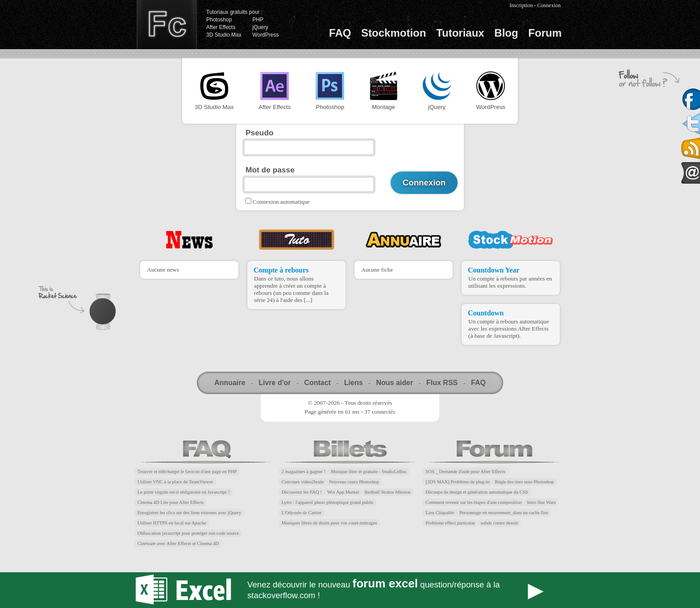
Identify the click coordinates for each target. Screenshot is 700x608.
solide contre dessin (499, 523)
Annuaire (230, 383)
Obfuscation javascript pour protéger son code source (188, 533)
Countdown (486, 313)
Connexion (549, 5)
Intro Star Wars (541, 502)
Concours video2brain (303, 482)
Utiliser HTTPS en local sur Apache (172, 523)
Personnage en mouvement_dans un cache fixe (504, 513)
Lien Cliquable (440, 513)
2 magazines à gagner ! (304, 472)
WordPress (265, 35)
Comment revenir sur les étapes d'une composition (473, 502)
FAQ (340, 33)
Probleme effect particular (450, 523)
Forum (545, 33)
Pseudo (260, 133)
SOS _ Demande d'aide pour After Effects (465, 472)
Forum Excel (350, 590)
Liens (354, 383)
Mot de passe (270, 170)
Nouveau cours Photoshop (354, 482)
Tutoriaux (460, 33)
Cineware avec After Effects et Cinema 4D (178, 543)
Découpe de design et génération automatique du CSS (477, 492)
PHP (258, 20)
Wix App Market (343, 492)
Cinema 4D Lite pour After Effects (171, 502)
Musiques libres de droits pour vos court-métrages (329, 523)
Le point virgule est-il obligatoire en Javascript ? (184, 492)
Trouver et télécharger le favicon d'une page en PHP (187, 472)
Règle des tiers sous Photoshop (525, 482)
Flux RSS (442, 383)
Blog (506, 33)
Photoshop (219, 20)
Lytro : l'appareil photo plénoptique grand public (328, 502)
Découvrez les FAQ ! (302, 492)
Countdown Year (494, 270)
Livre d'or (275, 383)
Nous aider (394, 383)
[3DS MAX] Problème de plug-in (457, 482)
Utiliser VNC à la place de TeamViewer (175, 482)
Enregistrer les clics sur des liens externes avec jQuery (189, 513)
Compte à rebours (281, 270)
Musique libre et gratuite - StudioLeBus (369, 472)
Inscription (521, 5)
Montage (383, 91)
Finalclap (167, 25)
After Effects (221, 27)
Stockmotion (394, 33)
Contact (317, 383)
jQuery (260, 27)
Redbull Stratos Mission (388, 492)
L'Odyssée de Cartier (302, 513)
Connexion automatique (281, 202)
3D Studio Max (224, 35)
